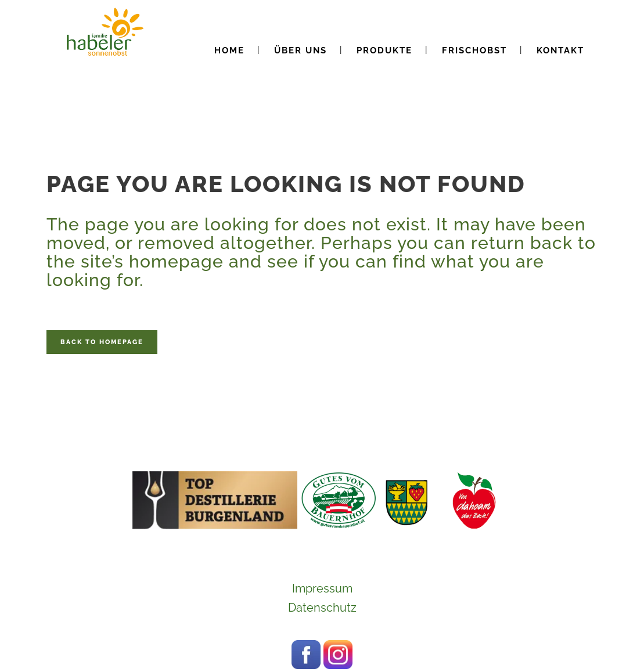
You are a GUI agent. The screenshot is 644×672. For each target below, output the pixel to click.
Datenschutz (322, 608)
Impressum (322, 588)
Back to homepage (102, 342)
